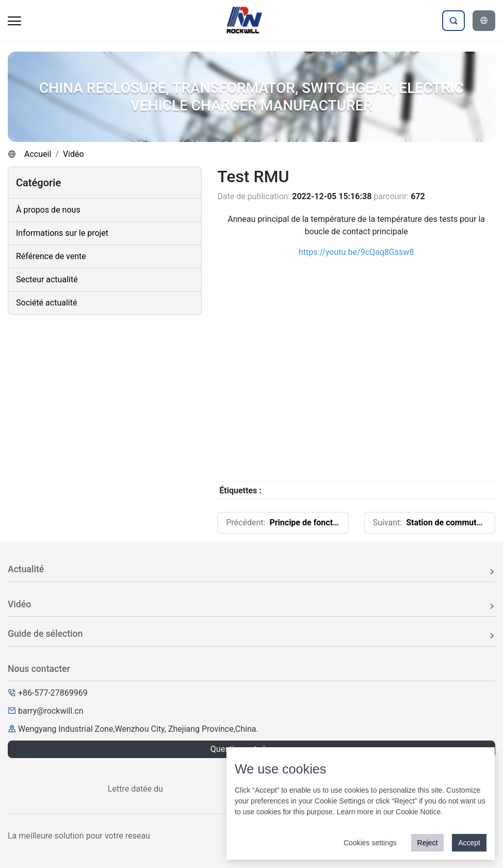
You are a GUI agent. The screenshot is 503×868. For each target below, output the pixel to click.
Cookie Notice (418, 812)
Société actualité (46, 303)
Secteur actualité (47, 279)
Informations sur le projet (62, 233)
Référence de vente (51, 256)
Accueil (38, 154)
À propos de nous (48, 210)
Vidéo (74, 154)
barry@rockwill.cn (51, 711)
